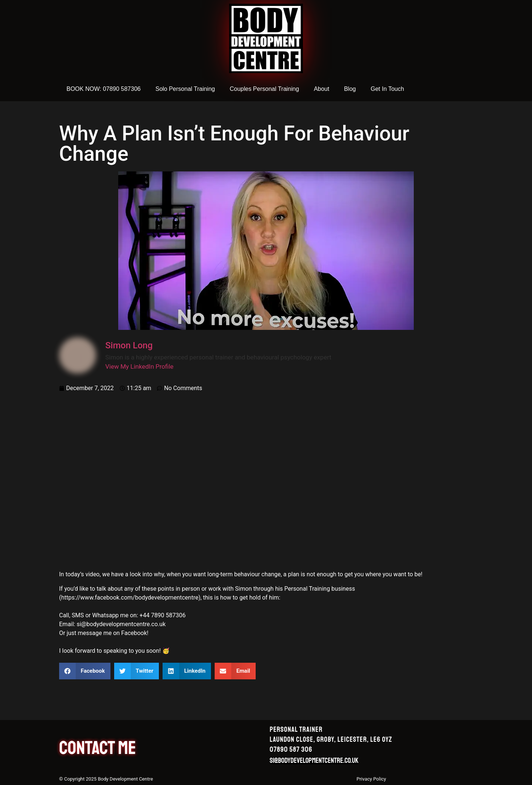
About (321, 89)
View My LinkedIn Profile (139, 366)
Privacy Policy (371, 779)
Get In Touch (387, 89)
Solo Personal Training (185, 89)
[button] (85, 671)
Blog (350, 89)
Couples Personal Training (265, 89)
